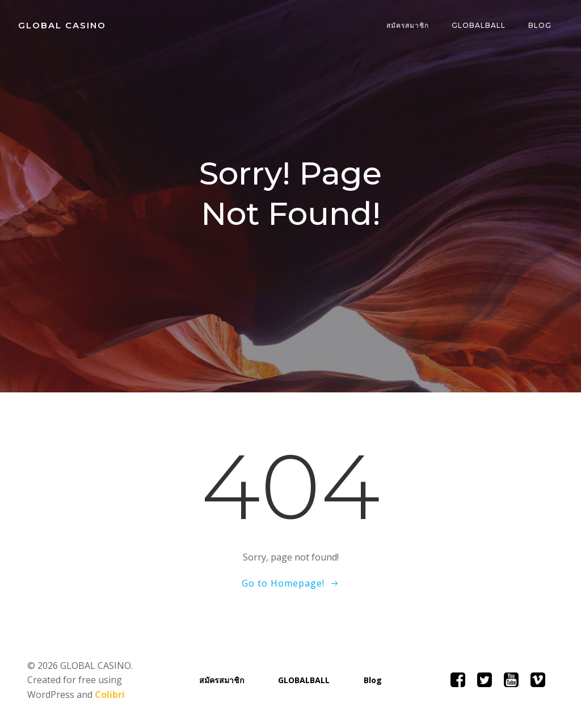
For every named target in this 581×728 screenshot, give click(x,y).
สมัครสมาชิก (408, 25)
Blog (540, 25)
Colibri (110, 694)
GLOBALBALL (479, 25)
